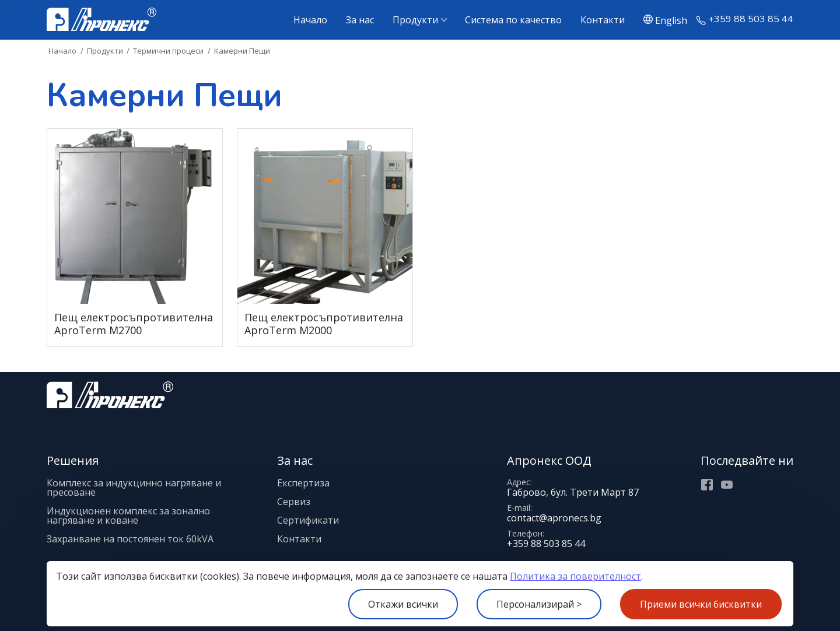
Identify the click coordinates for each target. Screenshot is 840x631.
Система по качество (513, 20)
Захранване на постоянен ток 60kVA (130, 539)
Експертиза (303, 483)
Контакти (603, 20)
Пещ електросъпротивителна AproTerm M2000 (324, 324)
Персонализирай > (539, 604)
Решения (73, 460)
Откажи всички (403, 604)
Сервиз (294, 502)
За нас (360, 20)
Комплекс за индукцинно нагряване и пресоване (134, 488)
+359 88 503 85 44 (751, 20)
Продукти (415, 20)
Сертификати (308, 520)
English (671, 20)
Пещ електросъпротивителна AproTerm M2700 (134, 324)
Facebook (707, 485)
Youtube (727, 485)
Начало (310, 20)
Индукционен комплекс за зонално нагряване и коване (128, 516)
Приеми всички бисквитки (701, 604)
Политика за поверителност (575, 576)
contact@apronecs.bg (554, 518)
